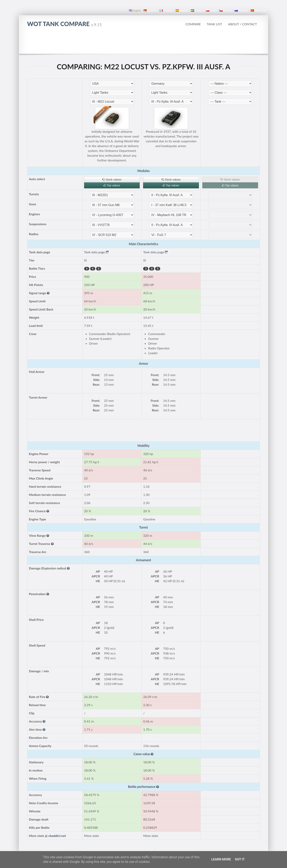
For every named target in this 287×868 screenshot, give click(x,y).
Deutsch (150, 11)
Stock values (112, 180)
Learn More (221, 859)
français (166, 11)
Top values (112, 185)
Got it (240, 859)
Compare (193, 24)
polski (211, 11)
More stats (92, 836)
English (135, 11)
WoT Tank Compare (64, 24)
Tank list (214, 24)
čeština (226, 11)
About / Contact (242, 24)
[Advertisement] (143, 43)
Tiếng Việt (258, 11)
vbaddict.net (57, 836)
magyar (197, 11)
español (182, 11)
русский (241, 11)
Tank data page (96, 252)
